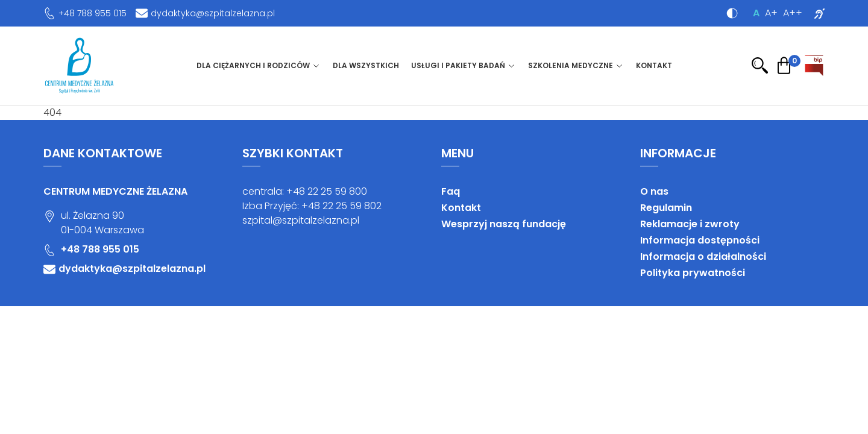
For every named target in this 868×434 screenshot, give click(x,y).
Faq (451, 191)
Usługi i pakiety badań (458, 65)
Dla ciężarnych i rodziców (253, 65)
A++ (793, 13)
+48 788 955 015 (93, 13)
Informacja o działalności (703, 256)
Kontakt (654, 65)
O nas (654, 191)
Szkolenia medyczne (571, 65)
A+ (771, 13)
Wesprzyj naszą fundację (504, 224)
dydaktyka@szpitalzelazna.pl (213, 13)
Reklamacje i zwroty (690, 224)
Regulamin (666, 208)
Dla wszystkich (366, 65)
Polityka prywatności (693, 273)
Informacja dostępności (700, 240)
